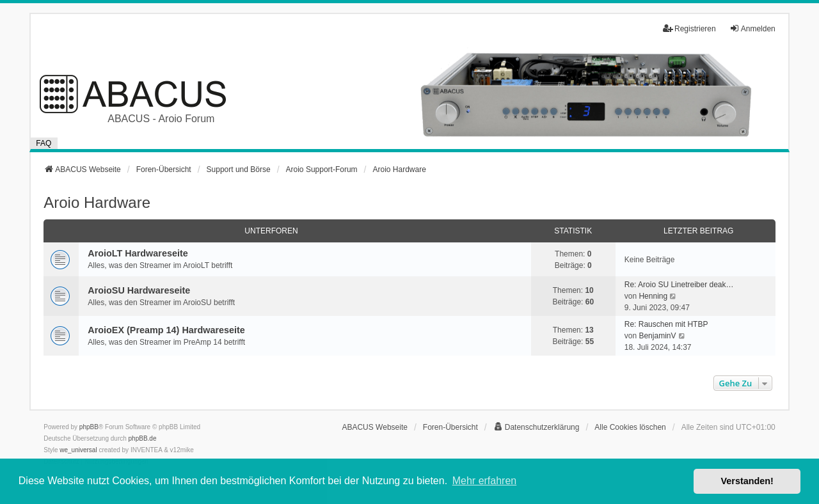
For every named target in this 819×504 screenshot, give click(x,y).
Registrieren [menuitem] (689, 28)
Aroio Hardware (97, 202)
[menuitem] (537, 427)
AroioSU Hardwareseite (139, 290)
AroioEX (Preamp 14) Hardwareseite (166, 330)
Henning (653, 296)
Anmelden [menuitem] (752, 28)
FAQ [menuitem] (44, 143)
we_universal (78, 450)
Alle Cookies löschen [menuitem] (630, 427)
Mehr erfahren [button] (485, 481)
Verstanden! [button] (747, 481)
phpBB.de (143, 438)
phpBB (89, 427)
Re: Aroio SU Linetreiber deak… (679, 285)
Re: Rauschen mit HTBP (666, 324)
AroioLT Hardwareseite (138, 253)
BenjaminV (657, 336)
